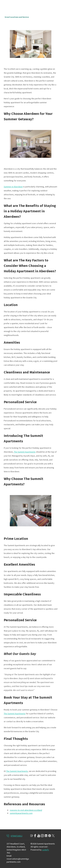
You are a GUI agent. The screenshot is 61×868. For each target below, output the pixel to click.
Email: (9, 856)
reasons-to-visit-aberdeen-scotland (26, 810)
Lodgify (46, 850)
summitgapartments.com (21, 813)
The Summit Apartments (25, 452)
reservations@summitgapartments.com (18, 860)
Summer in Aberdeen (13, 187)
